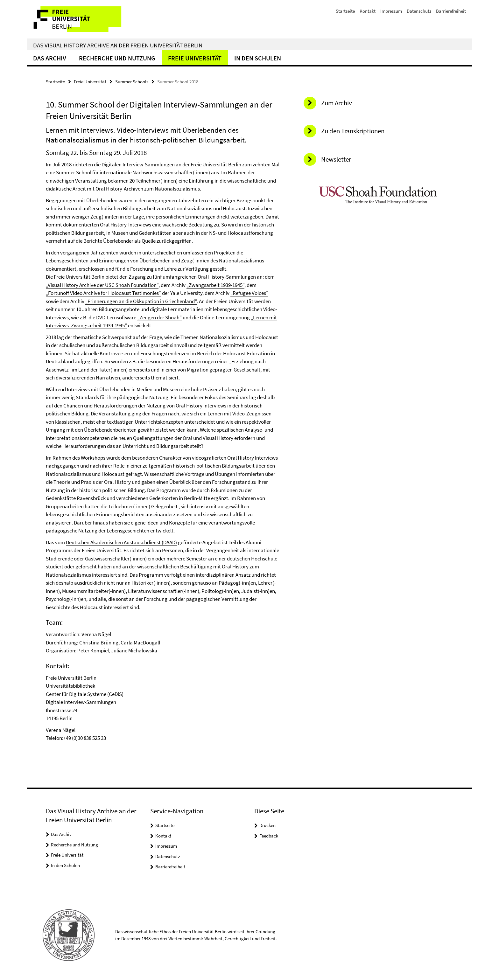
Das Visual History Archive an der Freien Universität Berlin (118, 45)
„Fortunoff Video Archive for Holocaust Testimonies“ (103, 293)
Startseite (345, 11)
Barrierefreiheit (451, 11)
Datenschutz (419, 11)
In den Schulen (258, 58)
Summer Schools (132, 82)
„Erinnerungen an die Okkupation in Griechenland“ (141, 301)
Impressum (391, 11)
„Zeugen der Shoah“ (159, 317)
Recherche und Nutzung (117, 58)
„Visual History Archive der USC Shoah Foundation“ (102, 285)
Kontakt (368, 11)
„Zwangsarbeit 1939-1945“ (215, 285)
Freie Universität (195, 58)
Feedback (269, 836)
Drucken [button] (267, 825)
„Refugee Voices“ (249, 293)
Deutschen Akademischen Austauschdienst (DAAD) (121, 542)
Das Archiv (50, 58)
